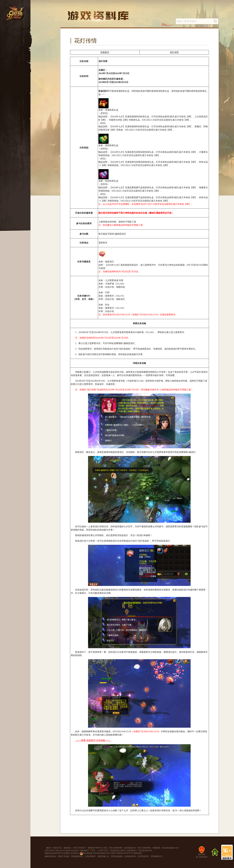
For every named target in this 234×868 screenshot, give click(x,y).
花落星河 (105, 52)
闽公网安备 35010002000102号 (95, 853)
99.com (59, 850)
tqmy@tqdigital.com (170, 848)
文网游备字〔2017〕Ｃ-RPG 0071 (94, 850)
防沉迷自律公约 (145, 850)
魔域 (48, 848)
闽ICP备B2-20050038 (202, 853)
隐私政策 (138, 853)
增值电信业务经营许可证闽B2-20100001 (62, 853)
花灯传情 (174, 52)
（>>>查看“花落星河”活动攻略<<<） (93, 740)
